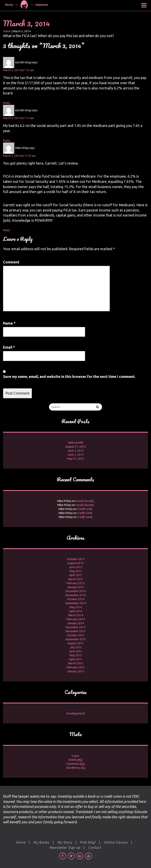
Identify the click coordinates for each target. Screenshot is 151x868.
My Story (65, 842)
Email (9, 347)
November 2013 (76, 631)
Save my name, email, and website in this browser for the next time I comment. (69, 376)
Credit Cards (85, 509)
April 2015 (75, 575)
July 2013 (76, 647)
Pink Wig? (88, 842)
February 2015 (75, 583)
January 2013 (75, 671)
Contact (95, 848)
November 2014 (76, 595)
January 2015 (75, 587)
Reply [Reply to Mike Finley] (7, 230)
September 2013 (75, 639)
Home (21, 842)
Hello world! (76, 443)
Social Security (85, 501)
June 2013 (75, 651)
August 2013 (75, 643)
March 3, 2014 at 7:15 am (18, 118)
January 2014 (75, 623)
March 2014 (75, 615)
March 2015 (75, 579)
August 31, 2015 (75, 447)
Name (9, 323)
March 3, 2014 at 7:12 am (18, 70)
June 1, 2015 (75, 455)
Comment (11, 262)
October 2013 (76, 635)
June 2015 (75, 567)
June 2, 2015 (75, 451)
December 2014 (75, 591)
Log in (76, 756)
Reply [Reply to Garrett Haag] (7, 103)
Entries (76, 760)
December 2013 (75, 627)
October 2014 (76, 599)
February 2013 (75, 667)
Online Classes (116, 842)
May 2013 (76, 655)
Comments (75, 764)
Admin (7, 31)
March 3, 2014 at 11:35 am (19, 156)
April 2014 (75, 611)
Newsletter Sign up (65, 848)
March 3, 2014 (26, 23)
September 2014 (75, 603)
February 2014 (75, 619)
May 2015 (76, 571)
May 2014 (76, 607)
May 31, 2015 (76, 459)
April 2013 (75, 659)
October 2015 (76, 559)
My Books (42, 842)
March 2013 (75, 663)
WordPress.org (76, 768)
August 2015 (75, 563)
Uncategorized (75, 713)
